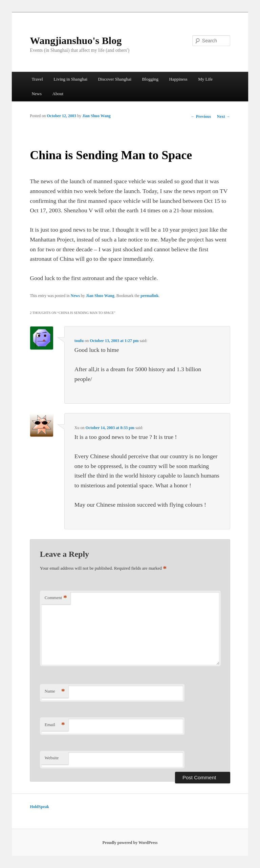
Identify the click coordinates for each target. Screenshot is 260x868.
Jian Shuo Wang (96, 116)
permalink (149, 296)
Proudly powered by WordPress (130, 843)
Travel (37, 79)
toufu (79, 341)
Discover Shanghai (115, 79)
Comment (56, 598)
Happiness (178, 79)
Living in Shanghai (70, 79)
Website (52, 758)
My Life (205, 79)
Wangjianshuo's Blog (76, 40)
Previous (201, 117)
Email (55, 725)
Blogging (150, 79)
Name (55, 691)
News (37, 94)
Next (224, 117)
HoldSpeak (39, 807)
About (58, 94)
